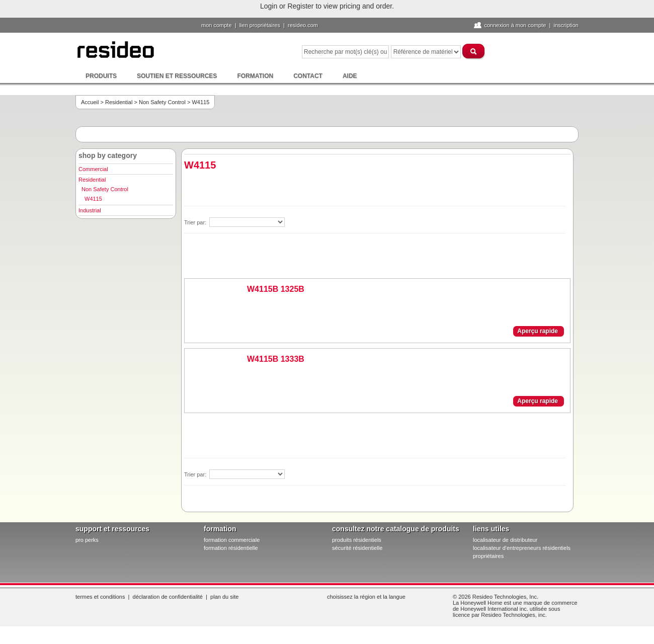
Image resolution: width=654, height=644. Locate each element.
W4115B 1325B (276, 289)
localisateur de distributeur (505, 540)
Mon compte (217, 25)
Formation (255, 76)
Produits (101, 76)
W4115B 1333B (276, 359)
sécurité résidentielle (357, 548)
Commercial (93, 169)
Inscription (566, 25)
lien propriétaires (260, 25)
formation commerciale (232, 540)
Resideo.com (303, 25)
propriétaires (488, 556)
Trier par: (196, 222)
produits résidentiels (357, 540)
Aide (350, 76)
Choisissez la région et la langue (366, 597)
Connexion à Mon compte (515, 25)
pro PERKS (87, 540)
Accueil (90, 102)
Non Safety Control (162, 102)
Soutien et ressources (177, 76)
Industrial (90, 210)
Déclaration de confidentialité (168, 597)
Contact (308, 76)
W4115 (93, 199)
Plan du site (224, 597)
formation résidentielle (231, 548)
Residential (119, 102)
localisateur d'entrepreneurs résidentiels (522, 548)
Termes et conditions (100, 597)
